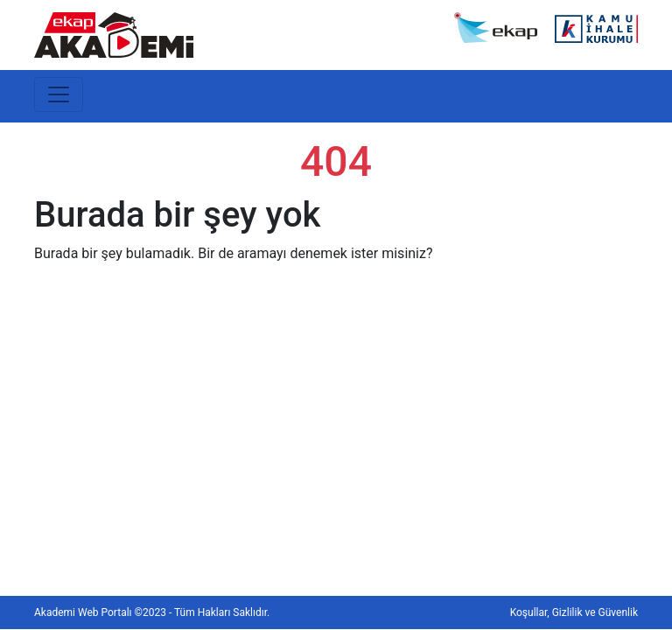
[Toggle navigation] (59, 94)
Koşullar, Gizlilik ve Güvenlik (574, 612)
